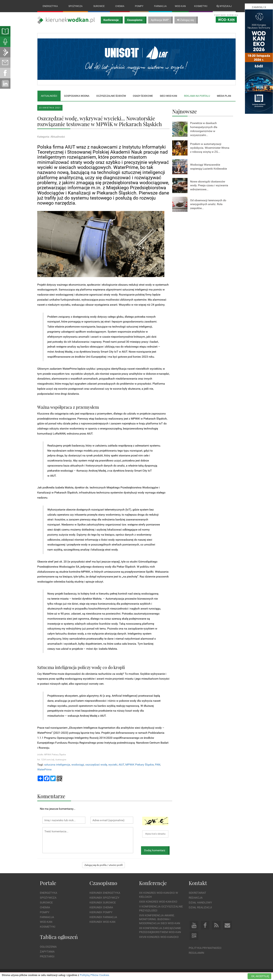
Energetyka (50, 6)
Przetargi (47, 956)
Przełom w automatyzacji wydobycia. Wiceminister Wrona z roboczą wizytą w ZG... (210, 148)
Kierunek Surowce (103, 903)
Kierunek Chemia (101, 907)
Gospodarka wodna (77, 96)
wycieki (113, 765)
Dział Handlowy (200, 903)
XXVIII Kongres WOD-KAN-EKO (159, 937)
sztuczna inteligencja (57, 765)
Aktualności (49, 96)
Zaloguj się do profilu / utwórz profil (104, 865)
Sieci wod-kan (168, 96)
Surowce (99, 6)
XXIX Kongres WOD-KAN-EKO (158, 902)
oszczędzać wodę (96, 765)
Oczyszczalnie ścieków (111, 96)
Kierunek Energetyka (105, 893)
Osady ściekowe (143, 96)
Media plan (224, 96)
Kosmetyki (201, 6)
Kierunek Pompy (101, 912)
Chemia (120, 6)
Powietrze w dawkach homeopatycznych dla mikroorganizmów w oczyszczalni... (204, 129)
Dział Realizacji (200, 907)
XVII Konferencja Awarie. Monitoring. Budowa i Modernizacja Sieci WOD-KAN (160, 919)
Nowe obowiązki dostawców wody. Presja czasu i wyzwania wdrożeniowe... (209, 186)
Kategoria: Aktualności (51, 137)
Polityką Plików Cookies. (95, 975)
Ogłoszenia (48, 947)
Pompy (139, 6)
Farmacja (160, 6)
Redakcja (196, 898)
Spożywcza (75, 6)
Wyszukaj (224, 6)
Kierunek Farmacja (103, 917)
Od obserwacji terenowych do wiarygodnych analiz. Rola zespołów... (208, 204)
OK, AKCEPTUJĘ (260, 976)
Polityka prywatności (205, 948)
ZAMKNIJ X (259, 7)
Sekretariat (197, 893)
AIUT (121, 765)
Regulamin (196, 953)
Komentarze (51, 796)
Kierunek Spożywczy (104, 898)
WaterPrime (44, 770)
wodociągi (78, 765)
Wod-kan (180, 6)
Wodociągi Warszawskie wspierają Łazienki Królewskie (208, 167)
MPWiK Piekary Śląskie (140, 765)
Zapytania (47, 952)
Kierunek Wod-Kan (102, 922)
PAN (158, 765)
